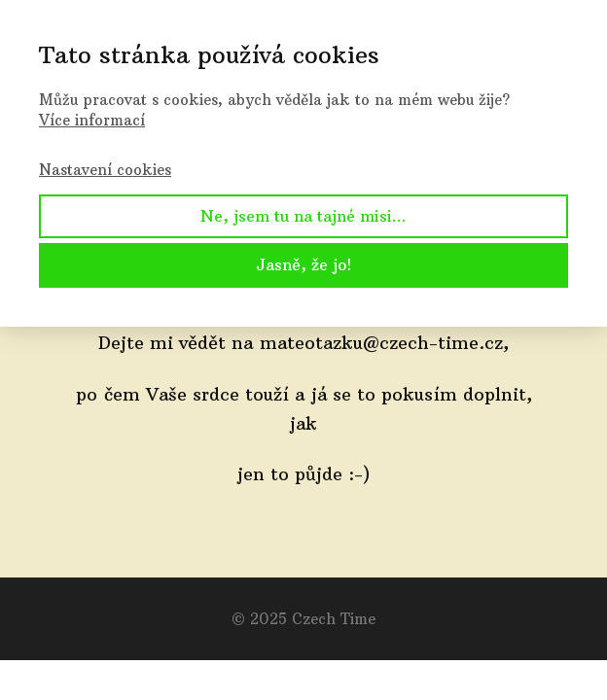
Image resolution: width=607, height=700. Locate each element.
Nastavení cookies (105, 170)
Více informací (92, 120)
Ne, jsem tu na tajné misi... (303, 216)
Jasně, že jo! (303, 264)
